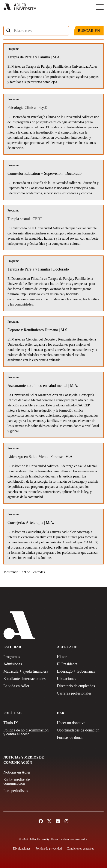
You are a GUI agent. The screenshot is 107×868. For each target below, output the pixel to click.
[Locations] (80, 679)
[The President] (80, 664)
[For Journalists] (27, 791)
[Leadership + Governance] (80, 671)
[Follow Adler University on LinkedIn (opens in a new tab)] (58, 821)
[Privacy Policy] (49, 849)
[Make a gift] (80, 723)
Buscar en (89, 31)
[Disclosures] (22, 849)
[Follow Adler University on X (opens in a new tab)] (49, 821)
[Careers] (80, 693)
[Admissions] (27, 664)
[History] (80, 657)
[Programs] (27, 657)
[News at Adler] (27, 772)
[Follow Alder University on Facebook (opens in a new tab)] (41, 821)
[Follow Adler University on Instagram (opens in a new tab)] (66, 821)
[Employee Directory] (80, 686)
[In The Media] (27, 781)
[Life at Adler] (27, 686)
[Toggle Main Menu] (100, 7)
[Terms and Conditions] (80, 849)
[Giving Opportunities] (80, 730)
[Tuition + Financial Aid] (27, 671)
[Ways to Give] (80, 737)
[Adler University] (20, 7)
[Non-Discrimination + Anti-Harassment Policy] (27, 732)
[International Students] (27, 679)
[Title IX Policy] (27, 723)
